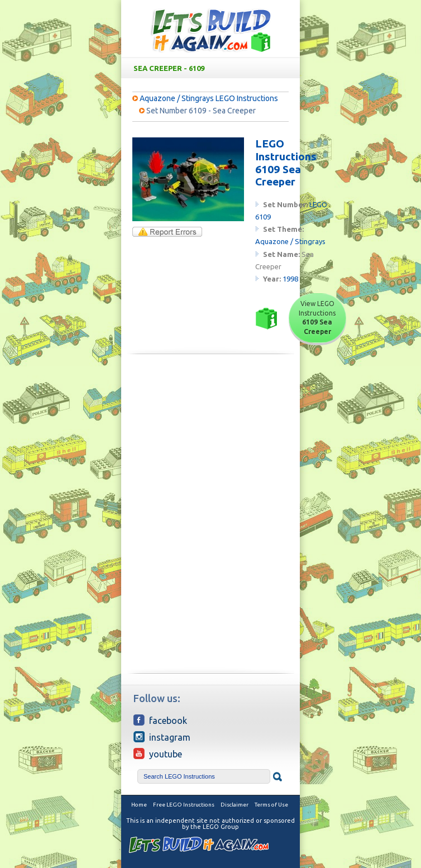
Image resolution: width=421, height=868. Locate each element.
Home (139, 805)
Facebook (160, 720)
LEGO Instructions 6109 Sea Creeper (286, 163)
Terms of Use (271, 805)
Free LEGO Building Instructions (210, 30)
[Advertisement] (210, 441)
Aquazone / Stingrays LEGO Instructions (209, 98)
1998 (290, 279)
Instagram (162, 737)
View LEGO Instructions (317, 318)
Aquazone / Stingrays (290, 241)
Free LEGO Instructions (184, 805)
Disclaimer (235, 805)
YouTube (158, 753)
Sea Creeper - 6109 (213, 68)
